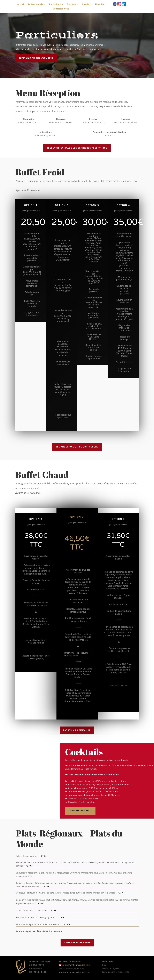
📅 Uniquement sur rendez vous (74, 965)
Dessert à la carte (119, 686)
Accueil (21, 5)
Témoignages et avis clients (115, 972)
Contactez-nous (61, 9)
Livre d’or (100, 5)
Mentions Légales (111, 968)
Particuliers (55, 5)
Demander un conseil (37, 58)
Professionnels (35, 5)
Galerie (86, 5)
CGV (104, 965)
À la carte (71, 5)
